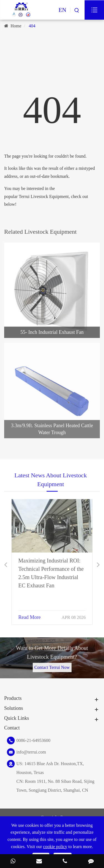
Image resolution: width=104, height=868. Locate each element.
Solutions (14, 708)
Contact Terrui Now (52, 665)
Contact (12, 728)
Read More (29, 614)
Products (13, 698)
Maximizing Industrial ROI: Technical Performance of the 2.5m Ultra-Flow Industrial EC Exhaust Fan (51, 569)
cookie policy (55, 847)
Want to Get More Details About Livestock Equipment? (52, 655)
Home (16, 26)
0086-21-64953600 (33, 740)
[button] (6, 565)
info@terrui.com (31, 752)
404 (32, 26)
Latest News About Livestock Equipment (51, 483)
